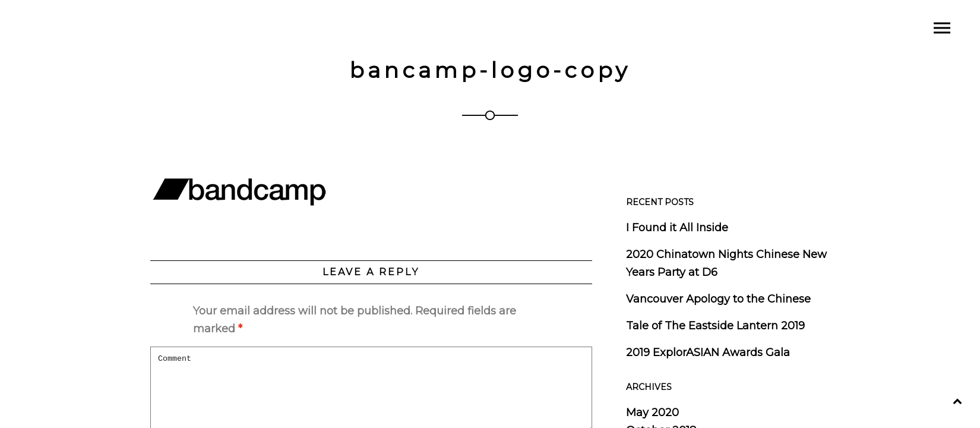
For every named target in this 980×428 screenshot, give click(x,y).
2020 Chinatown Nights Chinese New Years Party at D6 (726, 263)
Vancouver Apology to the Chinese (718, 299)
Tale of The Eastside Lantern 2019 (715, 326)
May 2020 (652, 413)
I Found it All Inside (677, 228)
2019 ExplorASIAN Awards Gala (708, 353)
